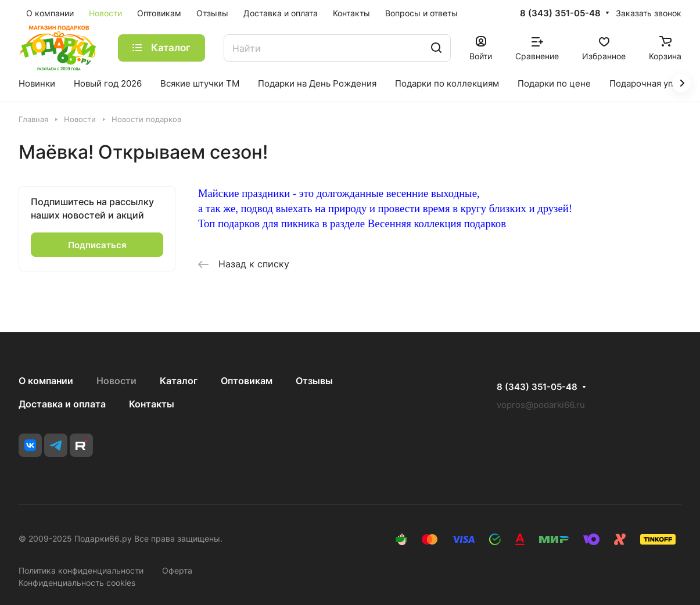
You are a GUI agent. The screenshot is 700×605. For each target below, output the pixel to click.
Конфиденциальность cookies (77, 583)
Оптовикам (247, 381)
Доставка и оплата (62, 404)
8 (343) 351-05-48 (560, 13)
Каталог (179, 381)
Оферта (177, 570)
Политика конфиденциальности (81, 570)
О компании (46, 381)
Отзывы (314, 381)
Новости (116, 381)
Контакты (152, 404)
